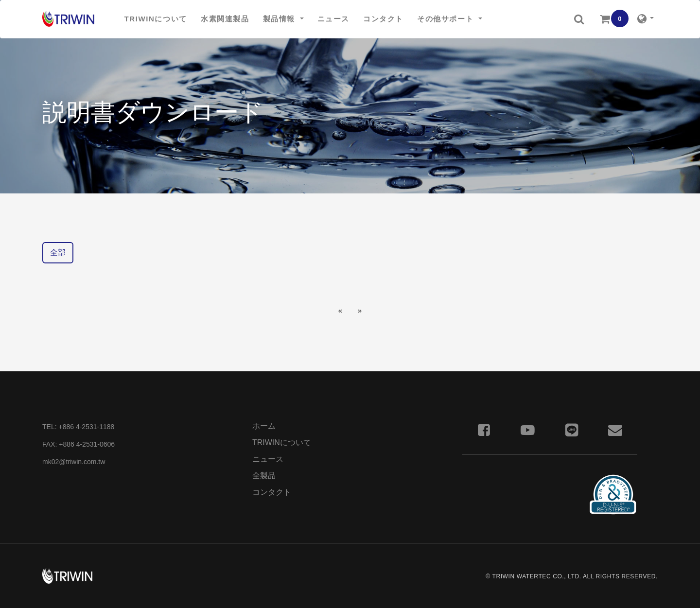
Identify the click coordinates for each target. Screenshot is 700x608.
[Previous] (340, 310)
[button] (579, 19)
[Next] (360, 310)
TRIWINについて (282, 443)
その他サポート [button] (447, 19)
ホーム (264, 426)
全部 (58, 252)
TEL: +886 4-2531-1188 (78, 427)
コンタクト (272, 492)
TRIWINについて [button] (156, 19)
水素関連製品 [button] (225, 19)
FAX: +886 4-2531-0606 (79, 444)
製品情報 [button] (280, 19)
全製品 (264, 476)
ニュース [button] (333, 19)
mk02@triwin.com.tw (74, 462)
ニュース (268, 459)
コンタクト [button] (383, 19)
